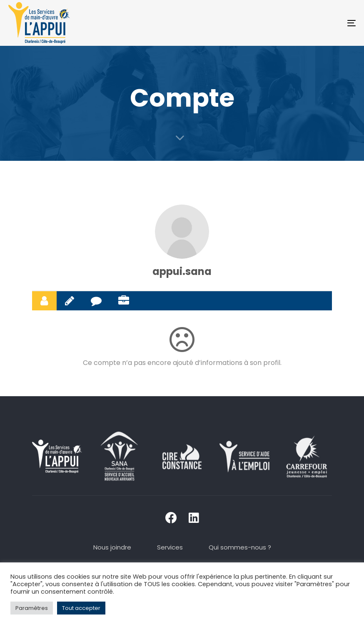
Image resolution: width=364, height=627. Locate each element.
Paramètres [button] (32, 608)
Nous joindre (112, 547)
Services (170, 547)
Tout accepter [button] (81, 608)
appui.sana (182, 271)
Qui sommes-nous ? (240, 547)
